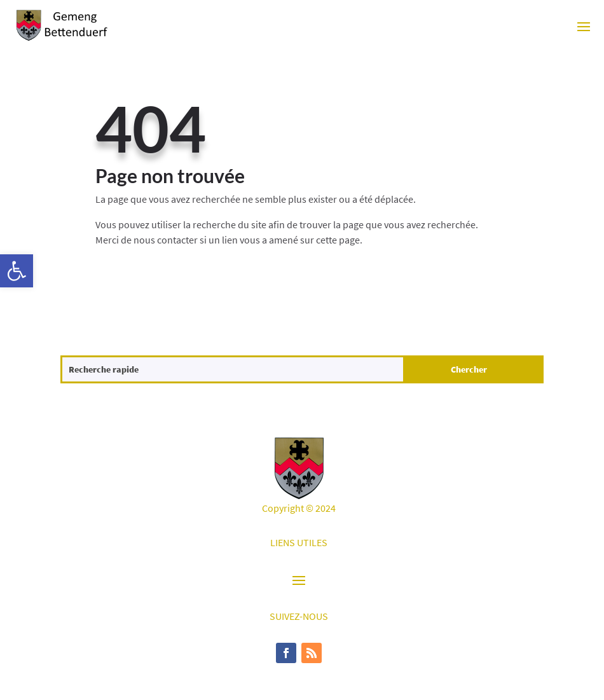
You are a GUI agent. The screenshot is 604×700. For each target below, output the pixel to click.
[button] (17, 271)
